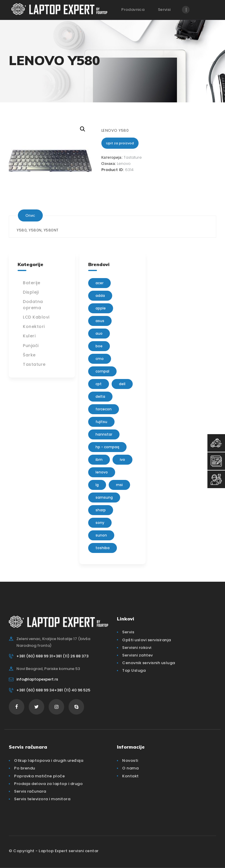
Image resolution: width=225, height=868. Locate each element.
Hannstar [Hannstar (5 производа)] (104, 434)
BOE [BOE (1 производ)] (99, 346)
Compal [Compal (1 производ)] (102, 371)
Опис (30, 215)
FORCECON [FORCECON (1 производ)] (104, 409)
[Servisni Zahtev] (216, 461)
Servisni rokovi (137, 648)
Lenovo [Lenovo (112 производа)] (102, 472)
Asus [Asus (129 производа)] (100, 321)
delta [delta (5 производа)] (100, 396)
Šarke (29, 355)
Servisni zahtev (138, 655)
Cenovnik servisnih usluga (149, 663)
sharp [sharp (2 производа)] (101, 510)
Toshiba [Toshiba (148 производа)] (103, 548)
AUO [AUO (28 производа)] (99, 333)
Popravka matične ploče (39, 776)
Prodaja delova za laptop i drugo (48, 784)
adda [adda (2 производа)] (100, 296)
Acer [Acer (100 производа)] (99, 283)
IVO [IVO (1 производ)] (122, 460)
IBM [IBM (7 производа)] (99, 460)
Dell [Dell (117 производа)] (122, 384)
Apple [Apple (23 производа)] (101, 308)
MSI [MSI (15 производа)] (119, 485)
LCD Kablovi (36, 317)
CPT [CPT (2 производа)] (99, 384)
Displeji (31, 292)
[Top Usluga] (216, 443)
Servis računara (30, 791)
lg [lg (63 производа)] (97, 485)
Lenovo (124, 164)
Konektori (34, 326)
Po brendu (25, 768)
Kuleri (29, 336)
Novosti (130, 760)
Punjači (31, 346)
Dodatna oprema (33, 305)
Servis (128, 632)
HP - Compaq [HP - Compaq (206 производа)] (107, 447)
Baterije (31, 283)
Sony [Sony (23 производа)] (100, 523)
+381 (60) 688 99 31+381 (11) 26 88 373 (52, 656)
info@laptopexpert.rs (37, 679)
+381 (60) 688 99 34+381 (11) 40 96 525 (53, 690)
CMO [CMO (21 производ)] (100, 359)
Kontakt (131, 776)
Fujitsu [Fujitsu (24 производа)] (101, 422)
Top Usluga (134, 670)
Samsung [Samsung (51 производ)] (104, 497)
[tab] (30, 215)
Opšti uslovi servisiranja (147, 640)
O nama (130, 768)
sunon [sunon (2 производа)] (101, 535)
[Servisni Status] (216, 479)
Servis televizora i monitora (42, 799)
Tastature (133, 157)
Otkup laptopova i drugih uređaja (49, 760)
